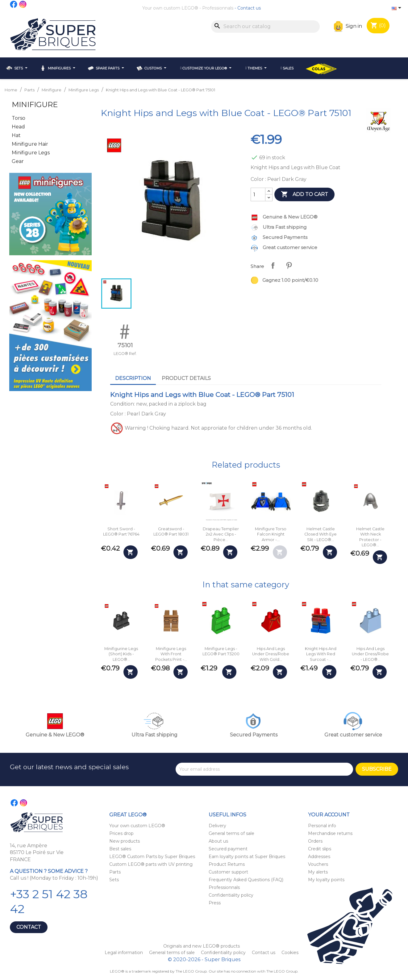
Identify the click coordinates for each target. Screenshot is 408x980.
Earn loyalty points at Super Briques (247, 857)
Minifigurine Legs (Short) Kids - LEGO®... (121, 654)
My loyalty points (326, 880)
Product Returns (227, 864)
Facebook (14, 4)
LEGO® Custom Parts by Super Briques (152, 857)
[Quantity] (258, 194)
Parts (115, 872)
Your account (329, 815)
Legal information (124, 953)
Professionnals (218, 8)
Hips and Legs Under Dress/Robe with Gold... (271, 654)
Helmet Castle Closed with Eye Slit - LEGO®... (321, 534)
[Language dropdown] (398, 8)
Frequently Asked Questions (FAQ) (246, 880)
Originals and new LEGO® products (202, 946)
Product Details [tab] (186, 378)
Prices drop (121, 833)
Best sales (120, 849)
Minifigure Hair (30, 144)
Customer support (228, 872)
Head (18, 127)
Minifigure (35, 104)
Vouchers (318, 864)
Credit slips (320, 849)
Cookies (290, 953)
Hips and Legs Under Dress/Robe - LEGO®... (370, 654)
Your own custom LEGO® (170, 8)
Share (273, 265)
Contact (29, 927)
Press (215, 903)
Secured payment (228, 849)
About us (218, 841)
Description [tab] (133, 378)
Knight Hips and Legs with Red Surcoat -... (321, 654)
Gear (18, 161)
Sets (114, 880)
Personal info (322, 826)
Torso (19, 118)
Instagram (23, 4)
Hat (16, 135)
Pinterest (289, 265)
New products (125, 841)
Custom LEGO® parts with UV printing (151, 864)
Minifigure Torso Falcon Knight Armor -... (271, 534)
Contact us (249, 8)
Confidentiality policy (231, 895)
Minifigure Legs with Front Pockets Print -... (171, 654)
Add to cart (304, 194)
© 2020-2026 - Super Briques (204, 959)
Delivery (217, 826)
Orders (315, 841)
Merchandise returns (330, 833)
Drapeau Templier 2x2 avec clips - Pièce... (221, 534)
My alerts (318, 872)
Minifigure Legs (31, 153)
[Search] (265, 27)
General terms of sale (231, 833)
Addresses (319, 857)
